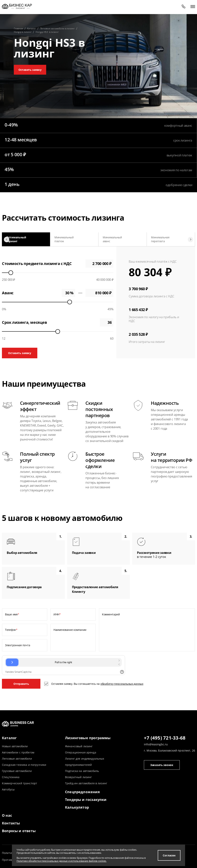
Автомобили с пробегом (18, 752)
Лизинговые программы (88, 738)
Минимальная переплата (160, 239)
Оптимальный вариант (16, 239)
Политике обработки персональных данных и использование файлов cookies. (62, 861)
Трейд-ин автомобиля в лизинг (86, 783)
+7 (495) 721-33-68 (165, 738)
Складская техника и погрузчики (24, 765)
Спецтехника (11, 777)
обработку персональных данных (122, 684)
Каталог (9, 738)
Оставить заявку (30, 70)
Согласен (169, 855)
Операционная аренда (81, 752)
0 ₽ (99, 293)
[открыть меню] (193, 6)
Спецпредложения (82, 792)
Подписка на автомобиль (82, 771)
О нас (7, 815)
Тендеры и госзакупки (86, 800)
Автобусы (8, 789)
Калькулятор (77, 807)
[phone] (184, 6)
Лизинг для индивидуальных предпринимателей (85, 762)
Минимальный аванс (112, 239)
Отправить (21, 684)
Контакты (11, 823)
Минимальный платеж (64, 239)
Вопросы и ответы (19, 831)
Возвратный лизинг (78, 777)
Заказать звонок (162, 765)
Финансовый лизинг (79, 746)
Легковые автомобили (17, 759)
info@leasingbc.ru (156, 744)
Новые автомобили (15, 746)
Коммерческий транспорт (20, 783)
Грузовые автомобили (17, 771)
